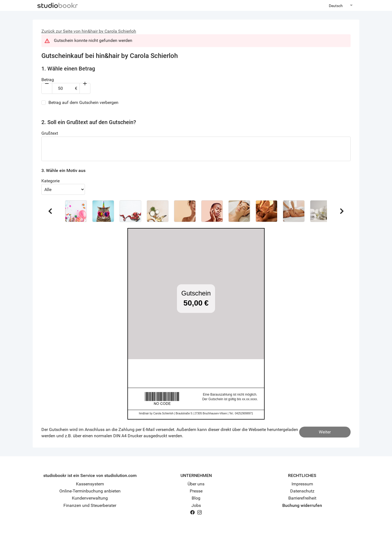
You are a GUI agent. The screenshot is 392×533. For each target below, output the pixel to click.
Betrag (48, 80)
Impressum (302, 484)
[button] (76, 211)
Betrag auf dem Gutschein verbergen (83, 102)
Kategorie (50, 181)
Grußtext (50, 133)
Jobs (196, 505)
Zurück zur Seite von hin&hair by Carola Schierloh (89, 31)
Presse (196, 491)
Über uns (196, 484)
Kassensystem (90, 484)
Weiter (325, 432)
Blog (196, 498)
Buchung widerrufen (302, 505)
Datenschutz (302, 491)
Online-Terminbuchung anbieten (90, 491)
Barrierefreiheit (302, 498)
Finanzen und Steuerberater (90, 505)
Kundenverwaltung (90, 498)
